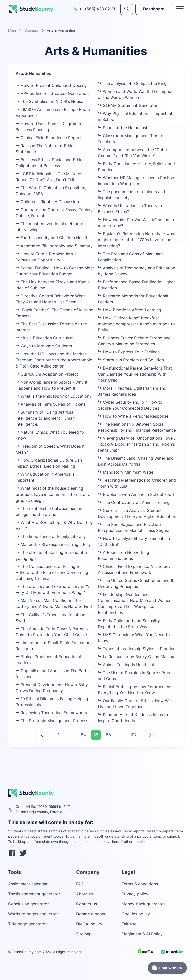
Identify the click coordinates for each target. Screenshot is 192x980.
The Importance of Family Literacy (51, 536)
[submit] (127, 9)
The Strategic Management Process (52, 721)
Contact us (87, 904)
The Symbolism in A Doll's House (49, 101)
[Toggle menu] (180, 9)
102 (134, 735)
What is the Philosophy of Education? (54, 396)
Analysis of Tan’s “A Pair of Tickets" (51, 404)
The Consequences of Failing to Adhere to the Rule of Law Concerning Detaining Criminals (52, 572)
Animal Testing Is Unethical (126, 665)
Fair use (129, 924)
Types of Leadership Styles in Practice (137, 649)
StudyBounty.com (27, 952)
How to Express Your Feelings (129, 352)
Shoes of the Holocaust (123, 128)
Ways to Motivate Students (44, 346)
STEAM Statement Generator (128, 105)
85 (96, 735)
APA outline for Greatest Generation (52, 93)
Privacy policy (135, 894)
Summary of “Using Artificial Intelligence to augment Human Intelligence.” (45, 418)
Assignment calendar (28, 884)
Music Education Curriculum (45, 338)
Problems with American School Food (136, 494)
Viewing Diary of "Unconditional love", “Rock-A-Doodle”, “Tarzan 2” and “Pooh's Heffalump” (136, 444)
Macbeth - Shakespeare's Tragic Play (53, 544)
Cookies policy (136, 914)
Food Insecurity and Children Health (52, 238)
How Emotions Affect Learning (130, 310)
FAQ (80, 884)
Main (12, 30)
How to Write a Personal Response (133, 416)
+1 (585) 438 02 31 (95, 9)
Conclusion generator (29, 904)
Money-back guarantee (144, 904)
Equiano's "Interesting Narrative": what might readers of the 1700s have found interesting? (137, 240)
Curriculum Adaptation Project (47, 374)
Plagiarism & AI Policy (142, 934)
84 (83, 735)
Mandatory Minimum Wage (126, 472)
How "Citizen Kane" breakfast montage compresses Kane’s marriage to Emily (136, 324)
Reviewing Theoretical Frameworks (51, 713)
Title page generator (28, 924)
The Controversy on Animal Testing (134, 502)
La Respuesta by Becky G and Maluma (137, 657)
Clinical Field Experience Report (48, 138)
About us (85, 894)
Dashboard (154, 9)
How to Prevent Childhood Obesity (51, 85)
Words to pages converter (33, 914)
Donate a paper (91, 914)
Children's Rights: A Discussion (47, 202)
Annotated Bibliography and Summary (54, 246)
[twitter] (23, 854)
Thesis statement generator (34, 894)
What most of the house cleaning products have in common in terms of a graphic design (53, 494)
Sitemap (31, 30)
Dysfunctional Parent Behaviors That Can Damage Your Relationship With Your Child (135, 374)
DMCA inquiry (89, 924)
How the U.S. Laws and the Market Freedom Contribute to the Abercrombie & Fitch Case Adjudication (54, 360)
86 (108, 735)
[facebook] (12, 854)
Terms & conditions (140, 884)
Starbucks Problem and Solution (131, 360)
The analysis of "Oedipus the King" (133, 83)
